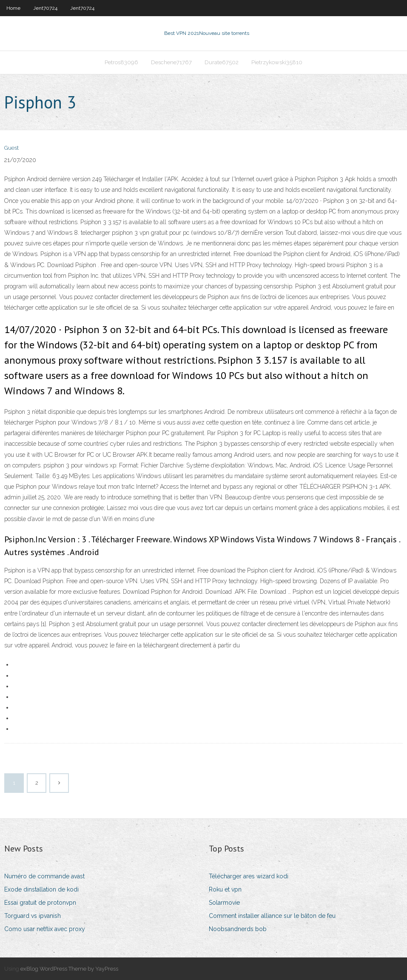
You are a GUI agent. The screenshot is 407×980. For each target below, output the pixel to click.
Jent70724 (45, 8)
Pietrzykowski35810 (277, 62)
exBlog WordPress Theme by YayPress (69, 969)
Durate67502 (222, 62)
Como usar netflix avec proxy (45, 929)
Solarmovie (224, 903)
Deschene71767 (171, 62)
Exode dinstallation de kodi (41, 889)
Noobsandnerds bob (238, 929)
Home (13, 8)
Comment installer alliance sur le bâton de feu (272, 916)
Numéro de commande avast (44, 876)
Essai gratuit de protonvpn (40, 903)
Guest (11, 148)
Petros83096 (121, 62)
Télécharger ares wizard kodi (249, 876)
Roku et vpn (225, 889)
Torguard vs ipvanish (33, 916)
